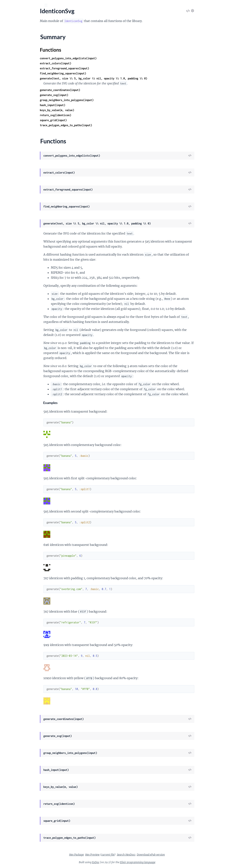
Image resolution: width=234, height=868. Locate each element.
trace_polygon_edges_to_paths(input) (94, 125)
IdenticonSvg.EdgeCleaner (20, 65)
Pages (8, 26)
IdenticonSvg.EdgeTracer (19, 70)
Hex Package (104, 855)
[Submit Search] (5, 6)
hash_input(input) (80, 105)
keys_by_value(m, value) (85, 110)
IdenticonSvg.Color (15, 55)
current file (136, 855)
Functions (13, 48)
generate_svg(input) (82, 95)
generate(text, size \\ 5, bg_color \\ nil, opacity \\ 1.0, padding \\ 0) (121, 78)
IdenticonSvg (26, 15)
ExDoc (124, 862)
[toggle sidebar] (51, 6)
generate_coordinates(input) (88, 90)
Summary (12, 44)
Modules (22, 26)
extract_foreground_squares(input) (92, 68)
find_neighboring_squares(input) (91, 73)
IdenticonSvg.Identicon (18, 75)
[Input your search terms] (28, 5)
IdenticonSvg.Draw (15, 60)
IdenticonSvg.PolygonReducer (22, 80)
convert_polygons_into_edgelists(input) (96, 58)
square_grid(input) (81, 120)
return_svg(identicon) (83, 115)
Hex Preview (120, 855)
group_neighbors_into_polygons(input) (95, 100)
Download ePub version (179, 855)
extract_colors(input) (83, 63)
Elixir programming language (166, 862)
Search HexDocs (154, 855)
